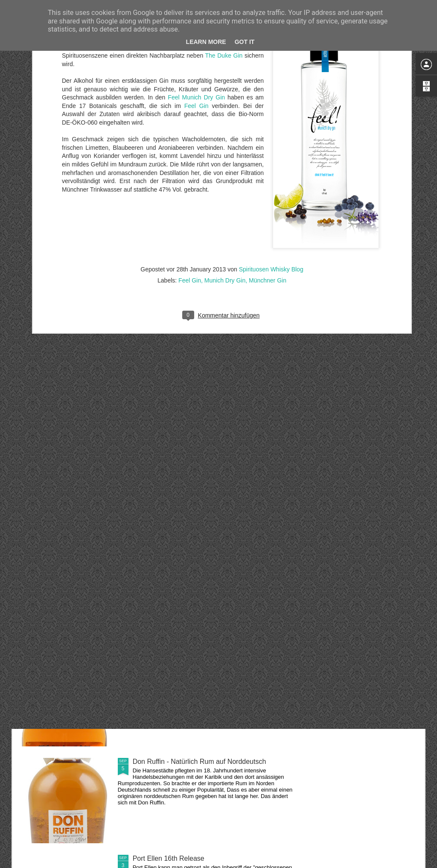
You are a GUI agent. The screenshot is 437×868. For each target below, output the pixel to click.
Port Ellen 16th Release (169, 858)
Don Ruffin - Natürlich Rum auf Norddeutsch (200, 762)
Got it (245, 42)
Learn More (206, 42)
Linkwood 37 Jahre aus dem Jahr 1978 (192, 568)
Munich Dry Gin (225, 149)
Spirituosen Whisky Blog (271, 138)
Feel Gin (190, 149)
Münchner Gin (268, 149)
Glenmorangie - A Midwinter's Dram (186, 471)
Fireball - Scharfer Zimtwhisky (178, 665)
